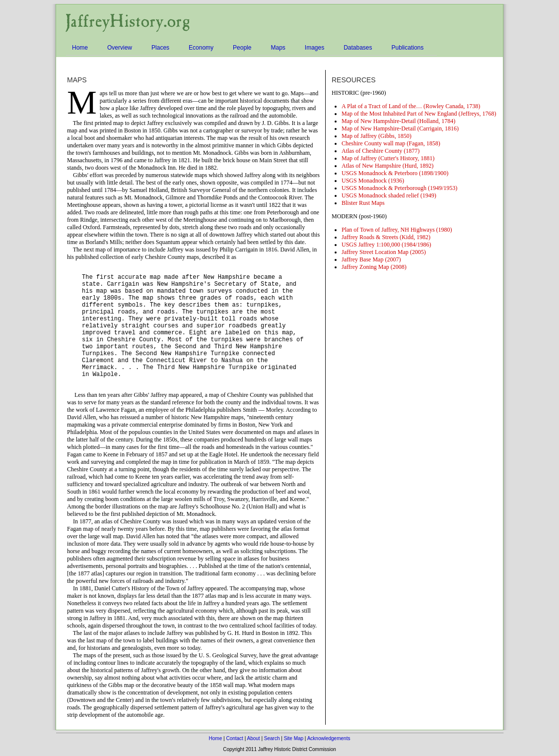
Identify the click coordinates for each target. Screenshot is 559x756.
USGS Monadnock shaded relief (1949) (389, 195)
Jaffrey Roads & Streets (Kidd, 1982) (386, 237)
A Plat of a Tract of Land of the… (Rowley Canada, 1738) (411, 106)
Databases (359, 48)
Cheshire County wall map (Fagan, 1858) (391, 143)
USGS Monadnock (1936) (373, 181)
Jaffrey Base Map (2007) (371, 259)
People (244, 48)
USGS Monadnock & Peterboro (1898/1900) (395, 173)
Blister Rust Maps (363, 203)
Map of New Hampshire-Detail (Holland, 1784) (398, 121)
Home (81, 48)
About (253, 738)
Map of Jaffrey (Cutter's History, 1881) (388, 158)
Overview (121, 48)
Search (272, 738)
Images (316, 48)
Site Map (294, 738)
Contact (234, 738)
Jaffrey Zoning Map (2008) (374, 267)
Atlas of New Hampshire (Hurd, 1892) (387, 166)
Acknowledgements (329, 738)
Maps (279, 48)
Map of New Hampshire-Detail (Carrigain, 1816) (400, 128)
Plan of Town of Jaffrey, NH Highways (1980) (397, 230)
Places (162, 48)
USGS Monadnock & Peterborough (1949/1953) (399, 188)
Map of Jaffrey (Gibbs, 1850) (377, 136)
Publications (409, 48)
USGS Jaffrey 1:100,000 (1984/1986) (386, 245)
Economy (203, 48)
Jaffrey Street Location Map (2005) (384, 252)
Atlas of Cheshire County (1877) (381, 151)
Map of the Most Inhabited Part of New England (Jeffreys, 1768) (419, 114)
